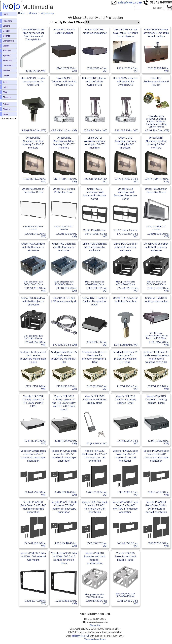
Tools (5, 82)
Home (5, 14)
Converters (8, 65)
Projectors (7, 21)
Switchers (7, 51)
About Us (95, 625)
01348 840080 (158, 2)
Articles (6, 104)
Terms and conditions (95, 639)
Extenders (7, 61)
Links (5, 87)
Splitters (6, 56)
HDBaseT (7, 70)
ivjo (11, 6)
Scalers (6, 46)
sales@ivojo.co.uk (127, 2)
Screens (6, 26)
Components (8, 41)
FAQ (5, 92)
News (5, 114)
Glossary (7, 97)
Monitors (7, 31)
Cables (6, 75)
